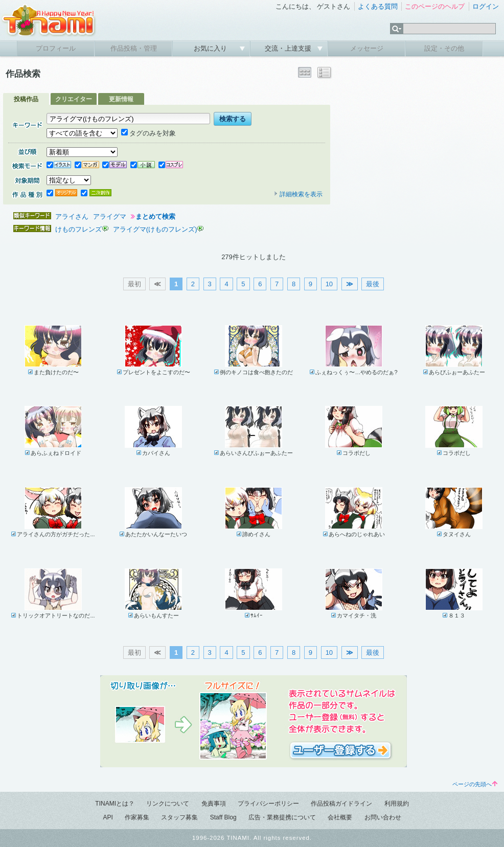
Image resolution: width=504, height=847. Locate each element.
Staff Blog (223, 817)
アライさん (72, 216)
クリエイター (74, 99)
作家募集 (137, 817)
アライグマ (110, 216)
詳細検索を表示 (298, 194)
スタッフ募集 (179, 817)
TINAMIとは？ (115, 804)
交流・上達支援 (289, 48)
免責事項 (214, 804)
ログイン (486, 6)
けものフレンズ (78, 229)
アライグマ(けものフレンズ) (155, 229)
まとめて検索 (155, 216)
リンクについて (168, 804)
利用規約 (397, 804)
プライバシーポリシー (268, 804)
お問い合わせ (383, 817)
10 (329, 284)
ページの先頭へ (475, 784)
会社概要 (340, 817)
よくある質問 (378, 6)
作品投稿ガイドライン (341, 804)
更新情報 (121, 99)
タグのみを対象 (148, 133)
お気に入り (211, 48)
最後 (373, 284)
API (108, 817)
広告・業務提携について (282, 817)
